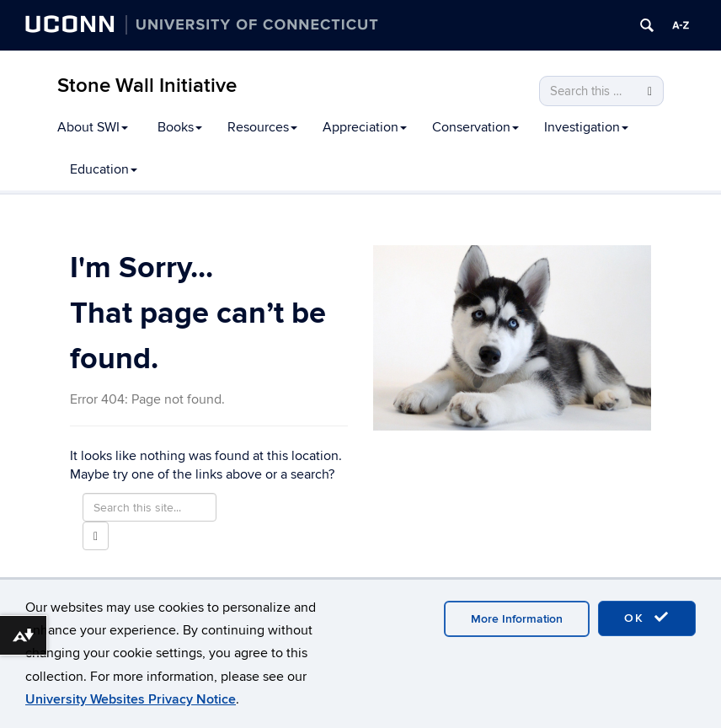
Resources (262, 127)
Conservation (475, 127)
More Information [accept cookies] (517, 619)
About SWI (93, 127)
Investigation (586, 127)
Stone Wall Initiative (147, 86)
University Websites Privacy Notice (131, 699)
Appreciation (365, 127)
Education (104, 169)
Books (180, 127)
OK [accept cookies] (647, 618)
